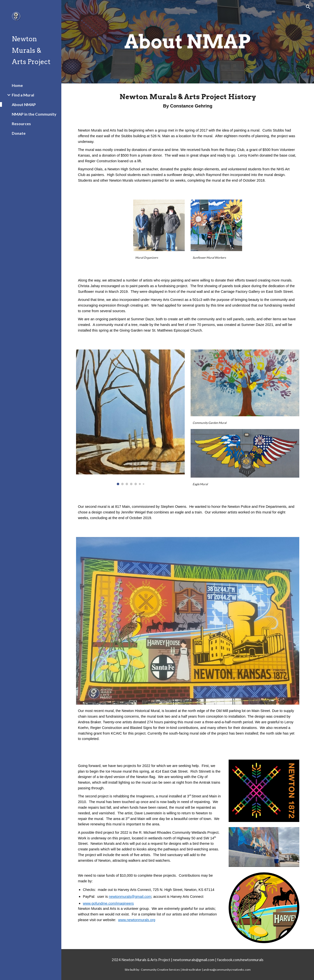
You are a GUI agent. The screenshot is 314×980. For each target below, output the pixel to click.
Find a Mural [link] (23, 95)
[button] (308, 7)
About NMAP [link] (24, 104)
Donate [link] (19, 133)
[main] (188, 42)
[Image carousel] (131, 417)
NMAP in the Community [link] (34, 114)
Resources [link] (21, 124)
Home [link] (17, 85)
